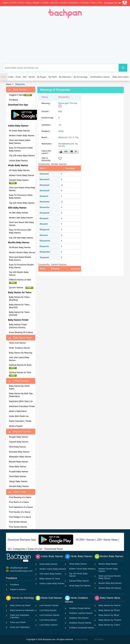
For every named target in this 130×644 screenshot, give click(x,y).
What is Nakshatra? (18, 411)
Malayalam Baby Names (20, 457)
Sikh (25, 77)
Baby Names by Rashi (20, 605)
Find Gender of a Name (20, 512)
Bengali (36, 3)
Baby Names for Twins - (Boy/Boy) (20, 299)
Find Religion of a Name (20, 517)
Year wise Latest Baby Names (19, 359)
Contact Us (113, 3)
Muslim (32, 77)
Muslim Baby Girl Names (110, 588)
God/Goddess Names (100, 77)
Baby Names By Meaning (21, 353)
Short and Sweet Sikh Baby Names (21, 224)
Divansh (44, 224)
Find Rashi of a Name (19, 502)
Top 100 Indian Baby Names (22, 156)
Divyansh (44, 246)
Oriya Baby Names (18, 467)
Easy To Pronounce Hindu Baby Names (21, 197)
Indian (11, 77)
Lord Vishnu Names (49, 625)
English (6, 3)
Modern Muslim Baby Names (22, 252)
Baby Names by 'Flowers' (110, 620)
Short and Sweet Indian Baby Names (20, 142)
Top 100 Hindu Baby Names (22, 203)
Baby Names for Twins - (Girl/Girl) (20, 314)
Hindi (13, 3)
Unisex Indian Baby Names (52, 583)
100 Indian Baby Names (51, 574)
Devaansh (44, 185)
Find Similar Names (18, 522)
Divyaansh (45, 241)
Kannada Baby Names (19, 452)
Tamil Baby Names (17, 476)
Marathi (54, 3)
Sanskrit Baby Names (20, 181)
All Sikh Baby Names (18, 213)
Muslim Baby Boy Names (110, 583)
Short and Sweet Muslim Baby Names (20, 259)
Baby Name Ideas (121, 77)
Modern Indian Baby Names (22, 135)
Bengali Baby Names (18, 437)
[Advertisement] (79, 41)
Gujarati (45, 3)
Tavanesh (44, 257)
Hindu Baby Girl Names (80, 586)
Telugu (28, 3)
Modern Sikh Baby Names (21, 218)
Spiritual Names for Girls (21, 374)
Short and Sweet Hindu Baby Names (22, 189)
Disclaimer (99, 639)
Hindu (18, 77)
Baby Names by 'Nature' (110, 605)
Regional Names (20, 431)
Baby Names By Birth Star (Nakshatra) (21, 395)
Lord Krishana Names (50, 615)
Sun (75, 103)
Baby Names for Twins (50, 579)
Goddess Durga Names (80, 608)
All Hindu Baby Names (19, 170)
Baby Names (18, 89)
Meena (62, 137)
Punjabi (63, 3)
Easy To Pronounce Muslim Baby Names (21, 266)
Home (9, 84)
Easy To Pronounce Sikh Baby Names (20, 231)
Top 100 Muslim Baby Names (19, 274)
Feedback (13, 100)
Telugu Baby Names (18, 481)
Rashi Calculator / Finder (20, 421)
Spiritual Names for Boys (21, 366)
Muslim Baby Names (108, 564)
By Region (42, 77)
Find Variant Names (18, 527)
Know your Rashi (18, 622)
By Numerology (81, 77)
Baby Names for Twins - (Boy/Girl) (20, 306)
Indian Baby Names (49, 564)
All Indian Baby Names (19, 131)
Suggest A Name (20, 95)
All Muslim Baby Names (20, 247)
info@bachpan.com (10, 568)
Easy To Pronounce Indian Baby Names (21, 149)
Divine (61, 103)
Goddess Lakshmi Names (81, 613)
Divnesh (44, 235)
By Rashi (53, 77)
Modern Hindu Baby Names (22, 175)
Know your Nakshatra (20, 627)
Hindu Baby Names (78, 564)
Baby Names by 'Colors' (110, 625)
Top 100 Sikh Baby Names (21, 238)
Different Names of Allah (21, 281)
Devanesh (44, 191)
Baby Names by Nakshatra (22, 610)
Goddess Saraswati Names (82, 628)
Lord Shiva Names (48, 610)
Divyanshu (20, 84)
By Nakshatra (65, 77)
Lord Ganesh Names (49, 605)
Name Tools (17, 492)
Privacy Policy (81, 639)
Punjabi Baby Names (18, 472)
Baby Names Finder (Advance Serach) (18, 326)
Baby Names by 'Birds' (109, 615)
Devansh (44, 196)
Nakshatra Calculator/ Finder (22, 406)
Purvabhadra (64, 144)
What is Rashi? (16, 426)
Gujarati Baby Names (19, 442)
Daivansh (44, 174)
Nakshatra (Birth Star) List (21, 401)
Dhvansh (44, 218)
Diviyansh (44, 230)
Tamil (20, 3)
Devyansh (44, 213)
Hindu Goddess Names (20, 348)
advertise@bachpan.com (10, 571)
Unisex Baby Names (18, 161)
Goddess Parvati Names (80, 623)
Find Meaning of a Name (20, 497)
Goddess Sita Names (79, 618)
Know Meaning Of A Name (21, 332)
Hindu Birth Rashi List (19, 416)
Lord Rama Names (48, 620)
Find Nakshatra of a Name (21, 507)
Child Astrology (19, 381)
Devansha (44, 202)
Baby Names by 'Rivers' (109, 610)
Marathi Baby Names (18, 462)
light (67, 103)
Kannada (84, 3)
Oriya (93, 3)
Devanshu (45, 207)
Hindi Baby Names (17, 447)
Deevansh (44, 179)
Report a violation (18, 589)
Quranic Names (21, 288)
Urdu (100, 3)
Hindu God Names (17, 343)
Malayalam (74, 3)
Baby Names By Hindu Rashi (19, 387)
